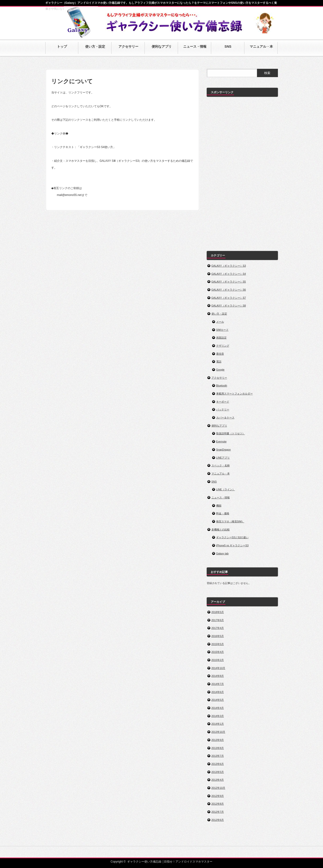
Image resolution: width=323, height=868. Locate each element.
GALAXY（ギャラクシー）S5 (229, 282)
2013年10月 (218, 732)
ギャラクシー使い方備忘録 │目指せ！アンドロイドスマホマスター (170, 862)
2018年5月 (218, 612)
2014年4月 (218, 708)
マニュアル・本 (221, 473)
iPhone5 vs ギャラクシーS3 (232, 545)
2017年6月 (218, 620)
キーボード (223, 402)
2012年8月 (218, 804)
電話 (219, 362)
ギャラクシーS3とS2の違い (232, 537)
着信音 (220, 354)
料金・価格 (223, 513)
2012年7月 (218, 812)
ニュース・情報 (221, 497)
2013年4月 (218, 780)
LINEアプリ (223, 458)
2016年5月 (218, 636)
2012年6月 (218, 820)
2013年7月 (218, 756)
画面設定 (221, 338)
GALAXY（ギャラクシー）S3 (229, 266)
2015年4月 (218, 652)
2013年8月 (218, 748)
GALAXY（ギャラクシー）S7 (229, 298)
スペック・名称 (221, 465)
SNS (214, 482)
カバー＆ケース (225, 418)
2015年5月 (218, 644)
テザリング (223, 346)
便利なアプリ (219, 426)
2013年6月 (218, 764)
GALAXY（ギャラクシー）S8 (229, 306)
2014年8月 (218, 676)
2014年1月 (218, 724)
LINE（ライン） (226, 489)
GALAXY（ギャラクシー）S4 (229, 274)
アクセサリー (219, 378)
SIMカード (222, 330)
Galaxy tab (222, 553)
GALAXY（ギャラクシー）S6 (229, 290)
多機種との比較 (221, 529)
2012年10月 (218, 788)
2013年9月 (218, 740)
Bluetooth (222, 385)
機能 (219, 506)
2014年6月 (218, 692)
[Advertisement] (242, 172)
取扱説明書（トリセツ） (231, 433)
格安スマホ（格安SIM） (230, 521)
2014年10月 (218, 668)
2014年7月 (218, 684)
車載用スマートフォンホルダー (234, 394)
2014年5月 (218, 700)
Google (220, 370)
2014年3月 (218, 716)
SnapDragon (224, 450)
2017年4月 (218, 628)
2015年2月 (218, 660)
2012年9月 (218, 796)
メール (220, 322)
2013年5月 (218, 772)
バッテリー (223, 409)
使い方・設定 (219, 314)
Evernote (221, 441)
